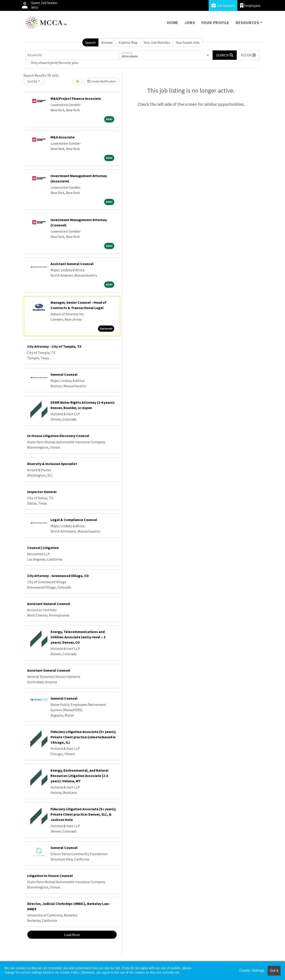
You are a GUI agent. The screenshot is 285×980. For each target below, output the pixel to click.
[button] (248, 55)
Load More (72, 935)
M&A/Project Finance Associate (76, 98)
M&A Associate (63, 137)
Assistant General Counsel (72, 264)
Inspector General (42, 492)
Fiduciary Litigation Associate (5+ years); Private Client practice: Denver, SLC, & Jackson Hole (83, 814)
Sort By (32, 81)
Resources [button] (247, 23)
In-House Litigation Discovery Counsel (58, 436)
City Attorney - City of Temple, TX (54, 346)
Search (90, 42)
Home (173, 23)
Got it (274, 971)
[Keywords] (72, 55)
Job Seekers (223, 5)
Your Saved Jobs (188, 42)
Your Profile (215, 23)
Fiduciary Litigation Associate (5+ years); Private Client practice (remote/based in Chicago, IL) (83, 737)
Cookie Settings (252, 971)
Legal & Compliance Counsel (74, 520)
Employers (250, 5)
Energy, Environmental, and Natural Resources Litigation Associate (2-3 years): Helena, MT (79, 776)
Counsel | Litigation (43, 548)
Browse (107, 42)
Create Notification (102, 81)
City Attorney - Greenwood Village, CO (58, 576)
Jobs (190, 23)
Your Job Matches (157, 42)
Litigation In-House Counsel (50, 876)
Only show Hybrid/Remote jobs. (55, 63)
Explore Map (128, 42)
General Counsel (64, 374)
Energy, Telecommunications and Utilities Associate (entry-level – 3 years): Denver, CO (78, 637)
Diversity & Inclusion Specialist (52, 464)
